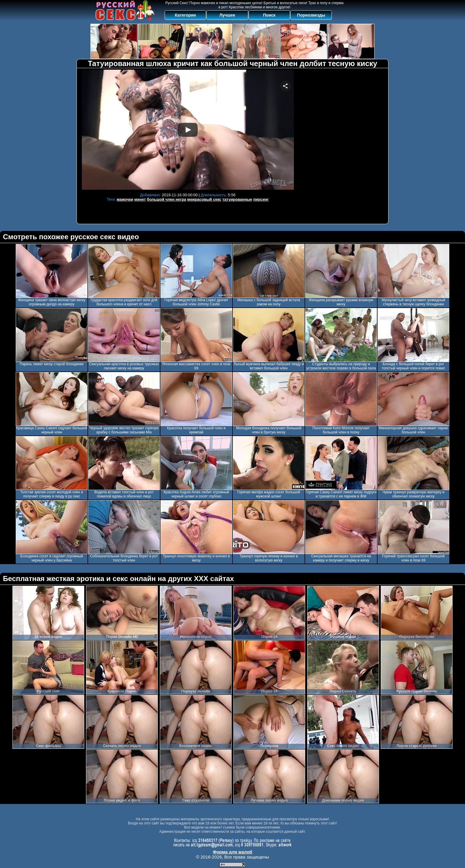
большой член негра (166, 199)
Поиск (269, 15)
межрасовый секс (204, 199)
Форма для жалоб (232, 852)
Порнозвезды (311, 15)
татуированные (237, 199)
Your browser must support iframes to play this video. (188, 130)
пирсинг (261, 199)
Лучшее (227, 15)
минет (140, 199)
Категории (185, 15)
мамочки (125, 199)
